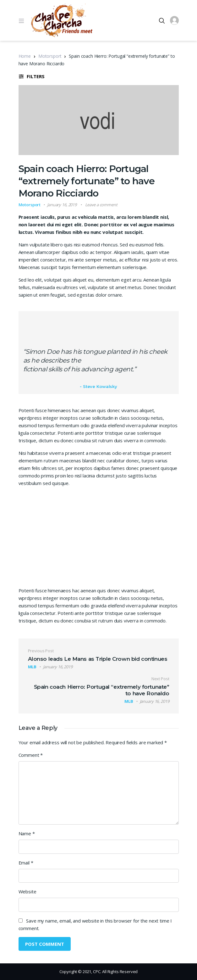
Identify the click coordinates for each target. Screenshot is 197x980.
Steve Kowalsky (100, 386)
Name (27, 833)
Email (26, 863)
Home (25, 56)
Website (27, 891)
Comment (31, 755)
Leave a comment (101, 205)
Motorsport (50, 56)
